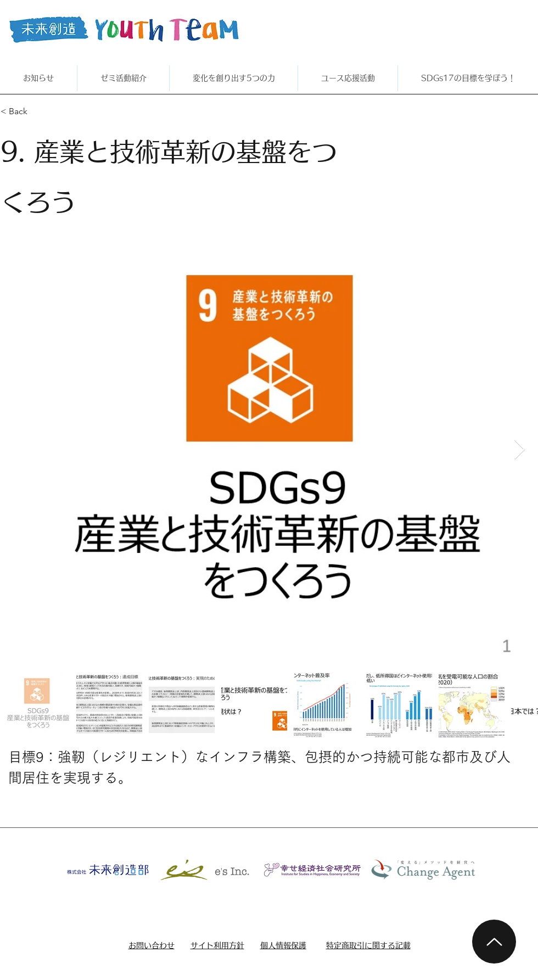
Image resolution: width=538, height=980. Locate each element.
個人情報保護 (283, 945)
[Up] (494, 942)
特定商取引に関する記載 (368, 945)
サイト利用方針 (217, 945)
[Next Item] (520, 450)
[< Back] (40, 111)
